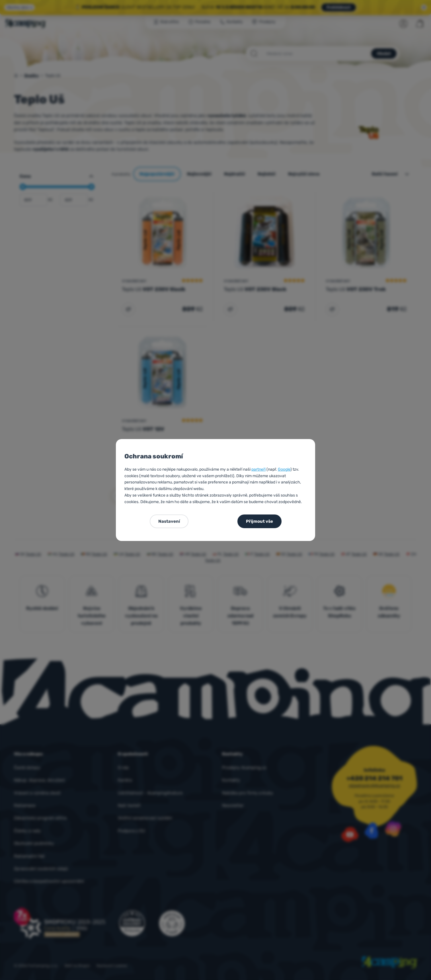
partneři (258, 469)
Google (284, 469)
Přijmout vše (259, 521)
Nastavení (169, 521)
